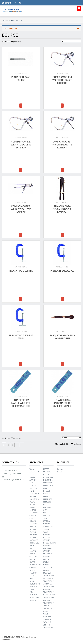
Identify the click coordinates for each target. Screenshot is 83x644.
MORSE (46, 469)
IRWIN (32, 578)
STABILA (46, 521)
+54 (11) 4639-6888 (12, 473)
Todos (32, 469)
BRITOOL (33, 510)
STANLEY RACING (47, 558)
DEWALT (33, 529)
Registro (60, 472)
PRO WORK (48, 483)
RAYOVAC (47, 494)
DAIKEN (33, 526)
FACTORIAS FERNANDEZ (34, 542)
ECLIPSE (33, 537)
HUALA (32, 570)
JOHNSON (33, 587)
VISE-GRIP (47, 619)
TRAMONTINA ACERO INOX (49, 577)
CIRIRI (32, 518)
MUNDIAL (47, 472)
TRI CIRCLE (48, 608)
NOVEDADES (48, 480)
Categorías (11, 28)
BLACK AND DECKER (34, 495)
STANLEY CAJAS (47, 531)
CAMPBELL (34, 513)
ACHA (32, 475)
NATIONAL (47, 475)
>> (22, 445)
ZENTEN (47, 625)
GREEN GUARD (32, 561)
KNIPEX (32, 589)
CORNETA (33, 524)
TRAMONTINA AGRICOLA (49, 583)
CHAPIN (33, 516)
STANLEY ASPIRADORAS (49, 525)
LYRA (31, 592)
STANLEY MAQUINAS (48, 547)
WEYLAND (47, 622)
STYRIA (46, 565)
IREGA (32, 576)
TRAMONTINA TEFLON (49, 604)
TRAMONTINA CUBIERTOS (49, 588)
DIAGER (33, 532)
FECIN (32, 546)
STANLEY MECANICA (48, 552)
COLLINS (33, 521)
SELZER (46, 513)
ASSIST (32, 483)
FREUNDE (33, 554)
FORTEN (33, 551)
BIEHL (32, 491)
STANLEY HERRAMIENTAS (50, 542)
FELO (31, 548)
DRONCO (33, 535)
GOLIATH (33, 557)
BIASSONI (33, 488)
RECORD (47, 496)
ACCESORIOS (35, 472)
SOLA (45, 518)
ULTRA (46, 611)
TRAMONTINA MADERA (49, 599)
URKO (46, 614)
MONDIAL (33, 595)
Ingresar (60, 469)
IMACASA (33, 573)
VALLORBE (47, 617)
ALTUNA (33, 480)
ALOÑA (32, 477)
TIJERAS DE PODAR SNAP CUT (48, 570)
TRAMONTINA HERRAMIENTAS (50, 593)
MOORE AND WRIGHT (34, 599)
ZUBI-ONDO (48, 628)
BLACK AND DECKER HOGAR (34, 502)
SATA (45, 510)
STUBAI (46, 562)
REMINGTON (48, 499)
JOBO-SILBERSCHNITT (36, 583)
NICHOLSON (48, 477)
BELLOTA (33, 485)
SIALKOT (47, 516)
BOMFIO (33, 507)
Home (5, 20)
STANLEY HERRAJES (47, 536)
